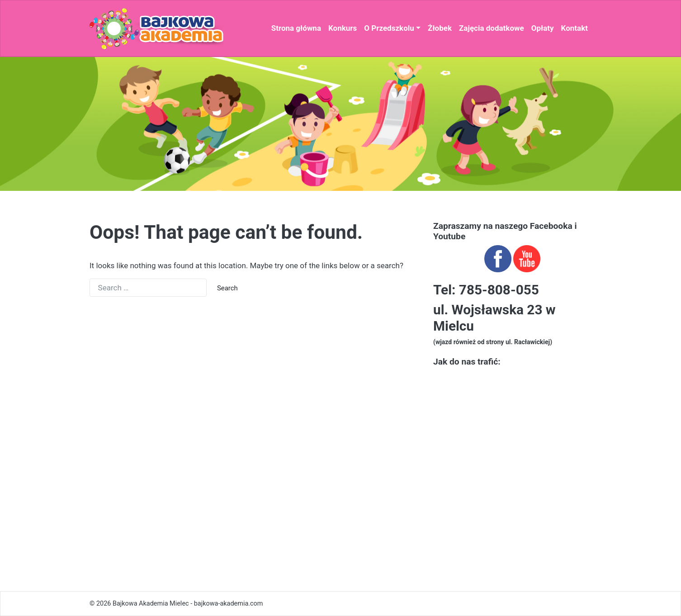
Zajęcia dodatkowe (492, 28)
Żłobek (440, 28)
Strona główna (296, 28)
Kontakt (575, 28)
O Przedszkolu (389, 28)
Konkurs (343, 28)
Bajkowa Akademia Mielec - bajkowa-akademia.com (188, 604)
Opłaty (543, 28)
